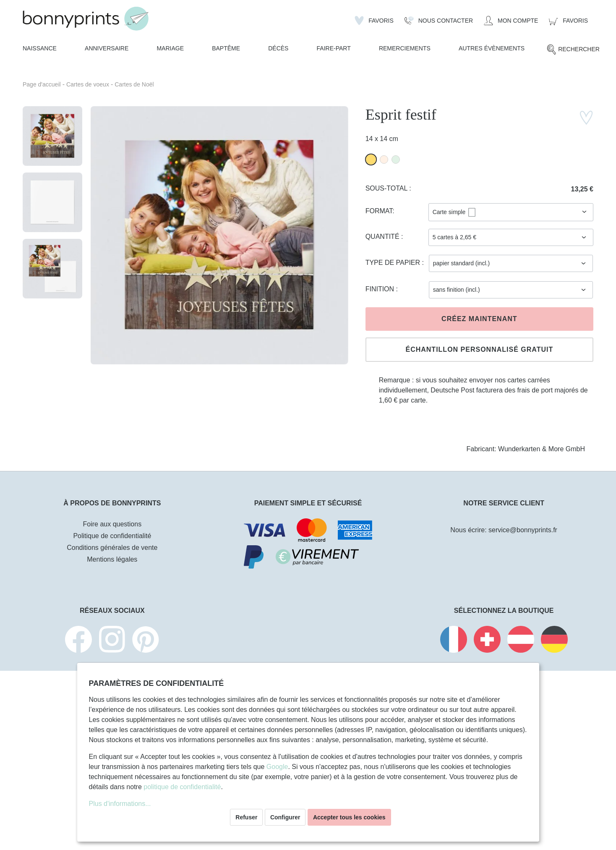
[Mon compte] (511, 21)
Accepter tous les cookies (349, 817)
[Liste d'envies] (374, 21)
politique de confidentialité (182, 787)
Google (277, 767)
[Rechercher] (573, 50)
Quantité (383, 237)
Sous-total (388, 188)
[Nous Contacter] (439, 21)
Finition (381, 289)
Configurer (285, 817)
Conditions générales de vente (112, 548)
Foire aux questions (112, 524)
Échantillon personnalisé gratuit (479, 349)
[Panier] (568, 21)
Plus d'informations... (120, 804)
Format (379, 211)
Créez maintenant (479, 319)
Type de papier (394, 263)
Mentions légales (112, 559)
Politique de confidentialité (112, 536)
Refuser (246, 817)
